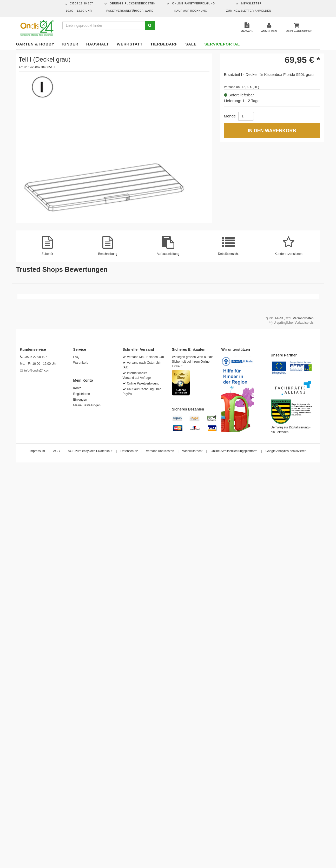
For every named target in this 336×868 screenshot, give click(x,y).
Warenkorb (81, 363)
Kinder (70, 44)
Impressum (37, 451)
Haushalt (98, 44)
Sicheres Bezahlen (188, 409)
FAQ (76, 357)
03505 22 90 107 (35, 357)
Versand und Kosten (160, 451)
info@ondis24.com (37, 370)
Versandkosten (303, 318)
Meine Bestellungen (87, 405)
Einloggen (80, 400)
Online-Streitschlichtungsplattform (234, 451)
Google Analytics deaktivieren (286, 451)
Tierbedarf (164, 44)
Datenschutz (129, 451)
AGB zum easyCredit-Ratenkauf (90, 451)
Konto (77, 388)
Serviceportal (222, 44)
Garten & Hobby (35, 44)
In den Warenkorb (272, 131)
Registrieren (82, 394)
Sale (191, 44)
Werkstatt (130, 44)
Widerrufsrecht (192, 451)
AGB (57, 451)
